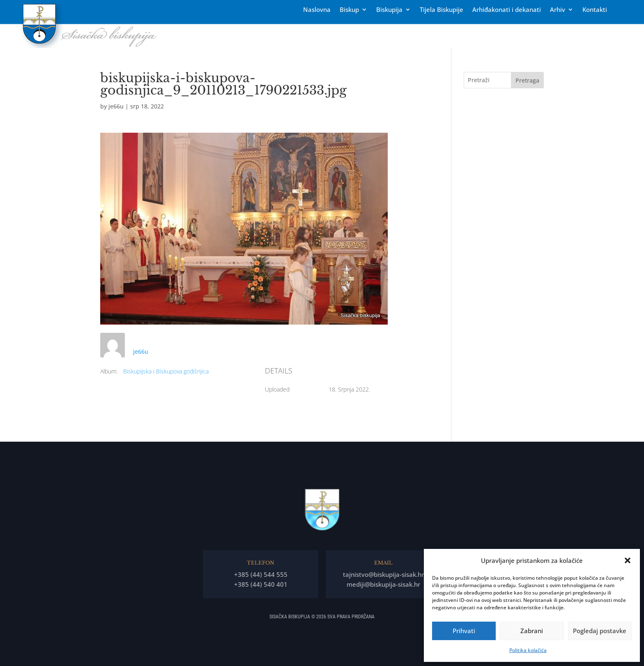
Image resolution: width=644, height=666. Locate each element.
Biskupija (389, 10)
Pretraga (527, 80)
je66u (116, 106)
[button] (628, 560)
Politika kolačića (528, 650)
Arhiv (558, 10)
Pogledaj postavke (600, 631)
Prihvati (464, 631)
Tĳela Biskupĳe (442, 10)
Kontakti (595, 10)
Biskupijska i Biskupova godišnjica (166, 371)
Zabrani (532, 631)
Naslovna (317, 10)
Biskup (349, 10)
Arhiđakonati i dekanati (507, 10)
